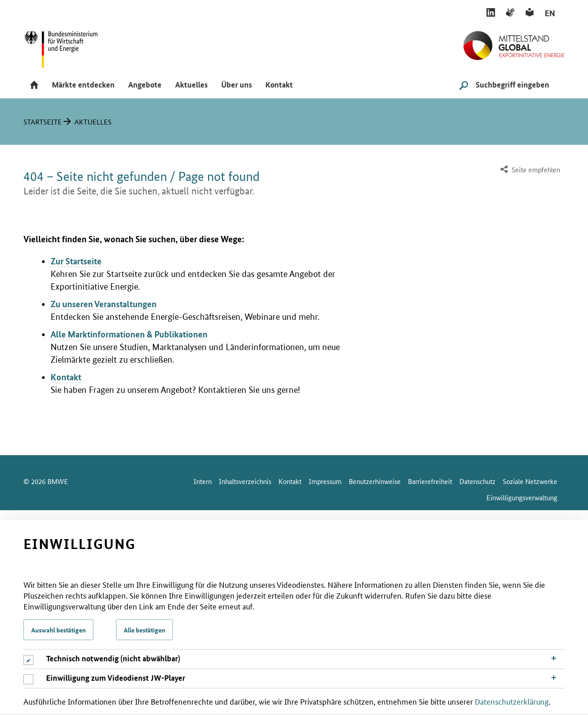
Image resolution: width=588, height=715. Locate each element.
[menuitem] (529, 170)
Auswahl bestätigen (58, 630)
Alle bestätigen (144, 630)
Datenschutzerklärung (512, 701)
